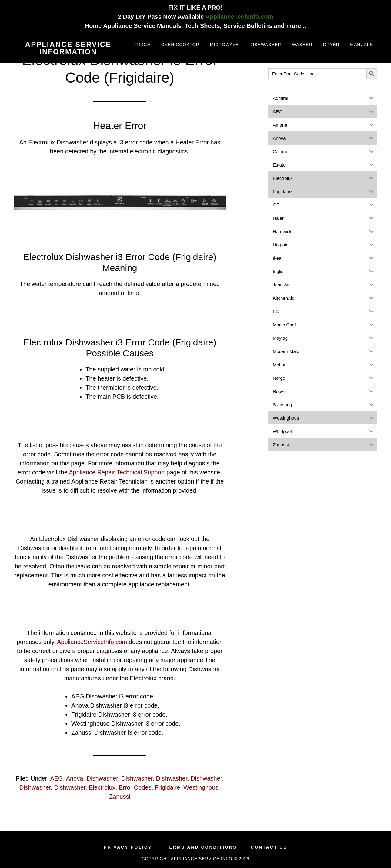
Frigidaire (167, 787)
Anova (75, 778)
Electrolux (102, 787)
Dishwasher (102, 778)
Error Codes (135, 787)
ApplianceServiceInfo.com (92, 642)
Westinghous (201, 787)
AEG (56, 778)
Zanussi (120, 797)
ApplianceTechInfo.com (239, 17)
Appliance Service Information (68, 48)
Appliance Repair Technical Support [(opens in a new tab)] (117, 472)
